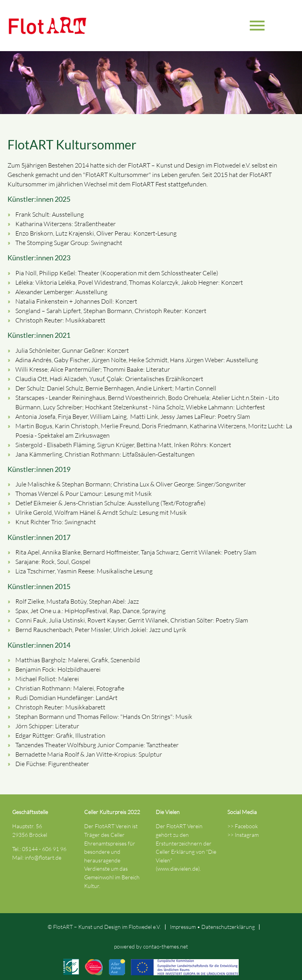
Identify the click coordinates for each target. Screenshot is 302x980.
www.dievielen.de (178, 869)
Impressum (183, 927)
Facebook (246, 826)
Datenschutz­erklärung (228, 927)
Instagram (247, 835)
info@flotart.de (43, 857)
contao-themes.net (166, 946)
